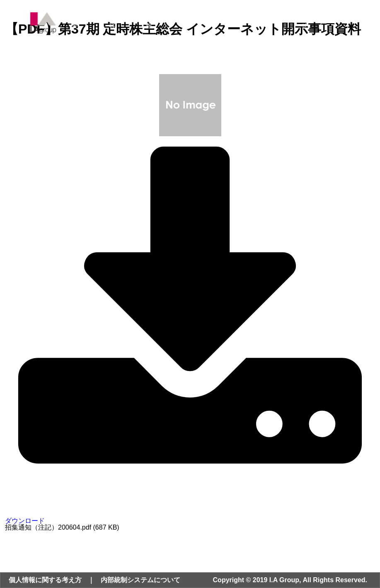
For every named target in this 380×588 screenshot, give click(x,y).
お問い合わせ (317, 22)
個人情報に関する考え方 (45, 580)
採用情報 (274, 22)
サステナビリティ (227, 22)
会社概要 (81, 22)
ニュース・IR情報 (168, 22)
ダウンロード (190, 517)
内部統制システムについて (140, 580)
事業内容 (118, 22)
